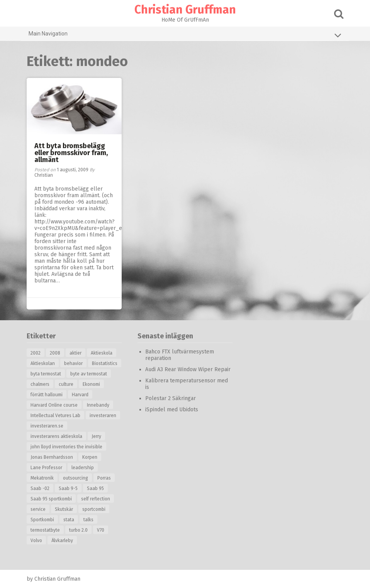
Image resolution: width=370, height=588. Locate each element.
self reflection (96, 499)
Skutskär (64, 509)
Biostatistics (105, 363)
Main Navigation (185, 35)
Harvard (80, 395)
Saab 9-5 (68, 488)
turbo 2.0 (78, 530)
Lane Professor (46, 468)
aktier (76, 353)
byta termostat (46, 374)
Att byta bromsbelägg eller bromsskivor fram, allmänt (71, 153)
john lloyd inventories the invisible (66, 447)
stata (69, 520)
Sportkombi (42, 520)
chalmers (40, 384)
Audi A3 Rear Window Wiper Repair (188, 369)
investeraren (103, 416)
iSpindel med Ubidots (172, 410)
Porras (104, 478)
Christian (44, 175)
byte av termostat (89, 374)
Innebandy (98, 405)
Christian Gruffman (185, 10)
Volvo (36, 541)
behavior (73, 363)
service (38, 509)
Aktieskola (102, 353)
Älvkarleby (62, 541)
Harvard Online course (54, 405)
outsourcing (76, 478)
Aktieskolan (43, 363)
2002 (36, 353)
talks (88, 520)
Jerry (96, 436)
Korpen (90, 457)
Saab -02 (40, 488)
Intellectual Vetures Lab (55, 416)
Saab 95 (95, 488)
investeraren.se (47, 426)
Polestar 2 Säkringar (171, 398)
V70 (101, 530)
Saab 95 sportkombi (51, 499)
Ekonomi (91, 384)
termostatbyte (45, 530)
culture (66, 384)
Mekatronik (42, 478)
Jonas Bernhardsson (52, 457)
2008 (55, 353)
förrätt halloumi (47, 395)
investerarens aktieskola (56, 436)
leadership (83, 468)
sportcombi (94, 509)
